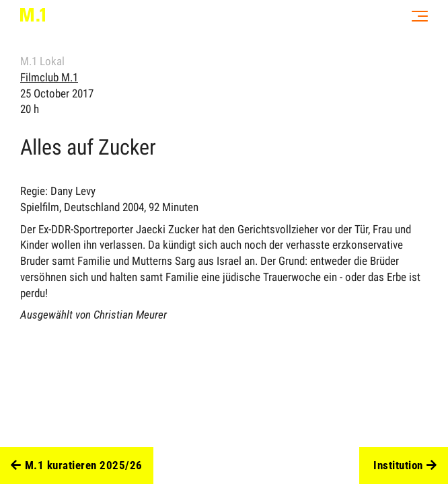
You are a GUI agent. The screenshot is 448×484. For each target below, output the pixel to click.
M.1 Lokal (42, 61)
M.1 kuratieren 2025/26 (77, 466)
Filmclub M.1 (49, 77)
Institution (405, 466)
